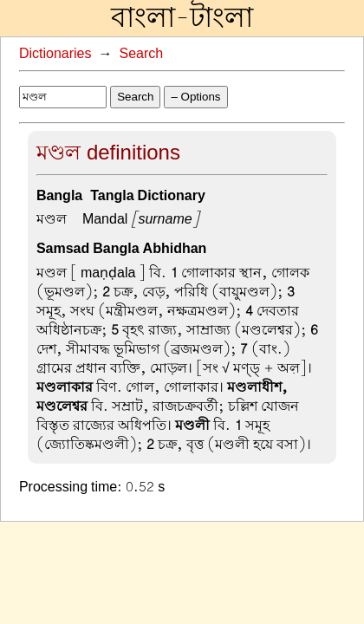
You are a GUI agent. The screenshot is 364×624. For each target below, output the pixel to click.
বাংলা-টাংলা (182, 18)
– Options (195, 97)
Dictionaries (55, 54)
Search (141, 54)
